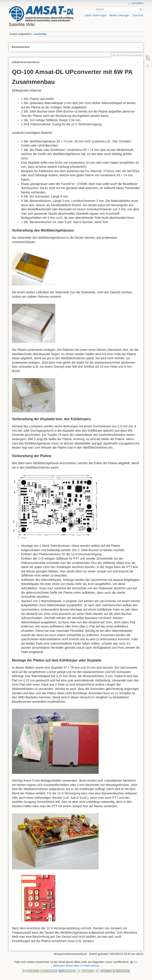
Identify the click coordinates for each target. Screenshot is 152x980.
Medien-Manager (119, 15)
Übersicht (138, 15)
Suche (141, 9)
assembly (41, 34)
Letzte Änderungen (96, 15)
